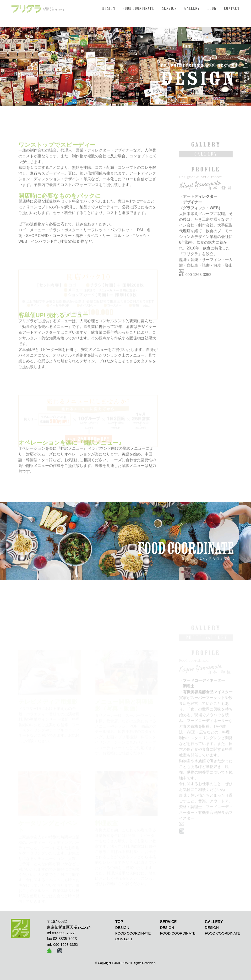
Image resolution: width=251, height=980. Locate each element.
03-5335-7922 (63, 933)
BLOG (212, 8)
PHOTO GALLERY (207, 640)
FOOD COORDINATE (138, 8)
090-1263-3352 (199, 278)
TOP (119, 922)
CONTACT (232, 8)
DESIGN (109, 8)
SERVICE (169, 8)
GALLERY (192, 8)
